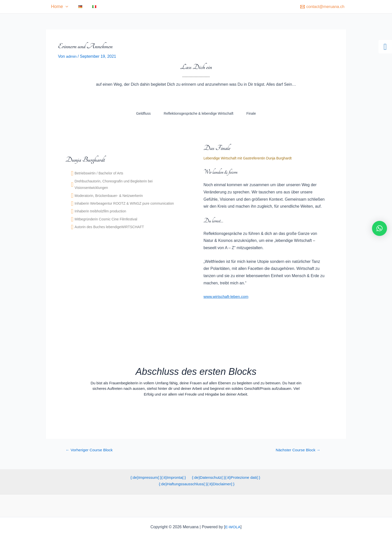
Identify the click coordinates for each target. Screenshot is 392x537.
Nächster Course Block (298, 450)
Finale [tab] (251, 113)
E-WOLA (233, 527)
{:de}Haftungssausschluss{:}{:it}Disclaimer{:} (197, 484)
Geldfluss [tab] (143, 113)
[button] (379, 228)
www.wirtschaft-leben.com (227, 296)
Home (67, 7)
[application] (73, 7)
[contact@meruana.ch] (322, 7)
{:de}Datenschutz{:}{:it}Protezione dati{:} (225, 477)
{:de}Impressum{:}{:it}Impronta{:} (158, 477)
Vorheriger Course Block (90, 450)
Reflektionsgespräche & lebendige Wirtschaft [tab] (199, 113)
